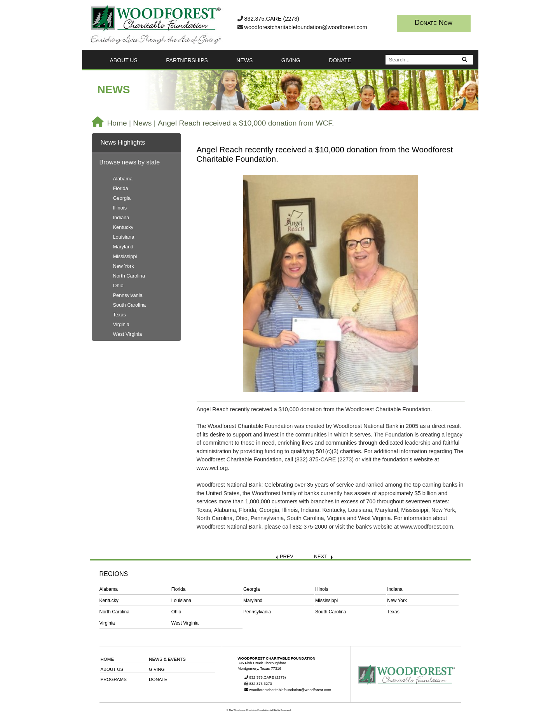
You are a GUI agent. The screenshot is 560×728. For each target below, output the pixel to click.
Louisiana (124, 237)
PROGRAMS (114, 679)
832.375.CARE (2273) (272, 19)
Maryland (123, 247)
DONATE (340, 60)
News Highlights (123, 142)
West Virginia (128, 334)
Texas (120, 315)
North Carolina (129, 276)
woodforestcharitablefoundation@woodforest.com (306, 27)
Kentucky (123, 227)
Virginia (121, 324)
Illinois (120, 208)
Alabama (123, 179)
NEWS (244, 60)
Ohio (118, 285)
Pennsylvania (128, 295)
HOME (107, 659)
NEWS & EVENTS (167, 659)
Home (117, 123)
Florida (121, 188)
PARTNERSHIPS (187, 60)
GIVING (291, 60)
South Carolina (130, 305)
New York (124, 266)
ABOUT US (124, 60)
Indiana (121, 217)
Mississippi (125, 256)
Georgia (122, 198)
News (142, 123)
